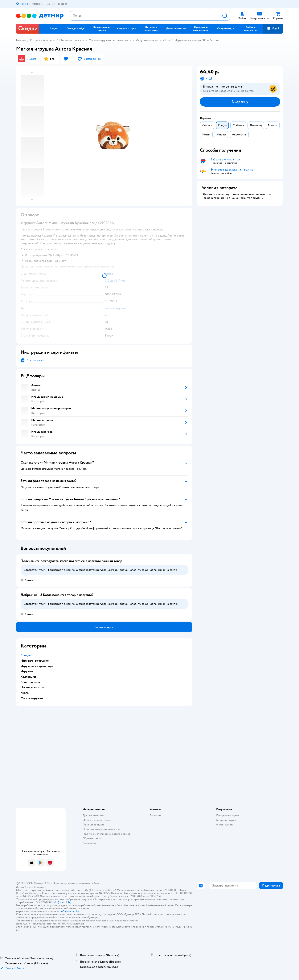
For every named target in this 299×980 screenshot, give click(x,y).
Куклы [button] (25, 693)
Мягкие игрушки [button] (32, 698)
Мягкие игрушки (70, 40)
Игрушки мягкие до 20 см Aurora (197, 40)
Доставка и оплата (93, 815)
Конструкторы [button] (31, 682)
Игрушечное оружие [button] (35, 661)
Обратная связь (92, 838)
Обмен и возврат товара (97, 820)
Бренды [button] (26, 655)
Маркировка (35, 360)
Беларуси (40, 887)
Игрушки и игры (41, 40)
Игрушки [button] (27, 671)
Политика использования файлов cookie (106, 834)
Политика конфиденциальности (102, 829)
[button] (273, 29)
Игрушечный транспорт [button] (37, 666)
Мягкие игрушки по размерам (109, 40)
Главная (21, 40)
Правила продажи (93, 825)
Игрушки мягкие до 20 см (153, 40)
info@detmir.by (62, 902)
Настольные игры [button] (33, 687)
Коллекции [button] (28, 677)
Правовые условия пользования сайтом (76, 883)
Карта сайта (90, 843)
